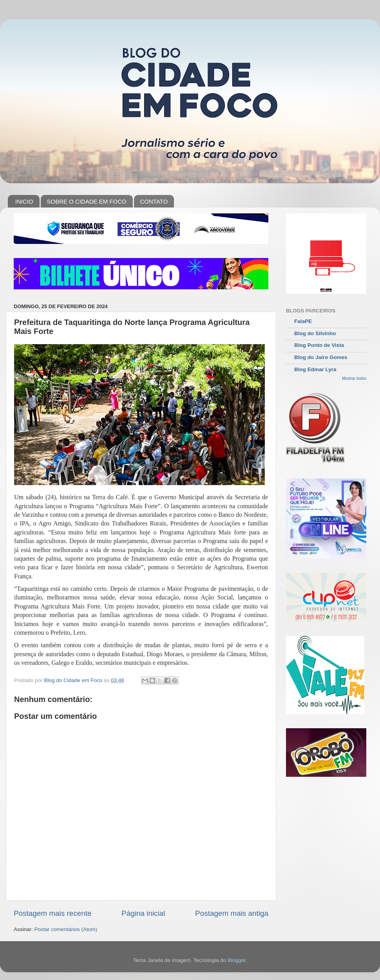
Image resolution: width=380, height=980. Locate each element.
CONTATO (154, 201)
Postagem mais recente (52, 913)
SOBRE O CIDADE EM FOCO (86, 201)
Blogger (237, 960)
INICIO (24, 201)
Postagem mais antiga (232, 913)
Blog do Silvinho (315, 333)
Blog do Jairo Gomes (321, 357)
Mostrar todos (354, 378)
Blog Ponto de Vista (319, 345)
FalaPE (303, 321)
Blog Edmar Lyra (315, 369)
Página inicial (143, 913)
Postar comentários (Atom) (66, 929)
